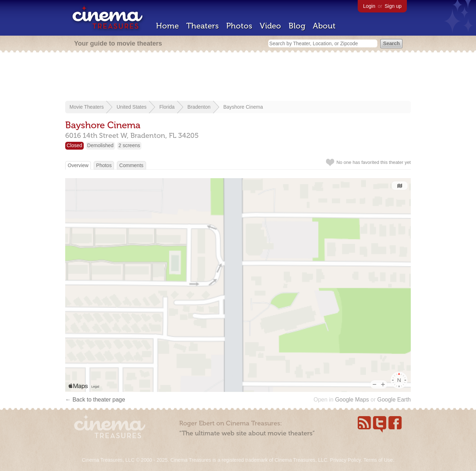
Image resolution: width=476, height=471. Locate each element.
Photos (239, 26)
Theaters (203, 26)
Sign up (393, 6)
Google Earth (394, 400)
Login (369, 6)
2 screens (130, 145)
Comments (131, 165)
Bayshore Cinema (243, 107)
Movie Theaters (87, 107)
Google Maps (352, 400)
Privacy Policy (345, 460)
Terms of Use (378, 460)
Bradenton (199, 107)
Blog (297, 26)
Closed (74, 145)
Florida (167, 107)
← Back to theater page (95, 400)
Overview (78, 165)
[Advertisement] (238, 77)
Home (167, 26)
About (324, 26)
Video (270, 26)
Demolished (100, 145)
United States (131, 107)
